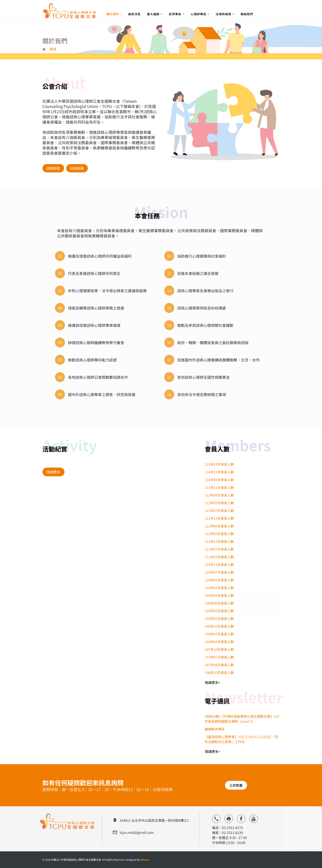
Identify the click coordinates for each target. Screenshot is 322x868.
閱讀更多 (53, 472)
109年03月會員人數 (219, 611)
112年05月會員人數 (219, 534)
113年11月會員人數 (219, 487)
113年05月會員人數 (219, 503)
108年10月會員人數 (219, 626)
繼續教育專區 (215, 729)
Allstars (145, 860)
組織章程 (53, 168)
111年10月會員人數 (219, 541)
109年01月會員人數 (219, 618)
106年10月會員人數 (219, 672)
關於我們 (113, 14)
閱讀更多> (213, 682)
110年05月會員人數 (219, 580)
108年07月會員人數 (219, 634)
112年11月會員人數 (219, 518)
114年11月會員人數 (219, 472)
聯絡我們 (247, 14)
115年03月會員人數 (219, 464)
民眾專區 (175, 14)
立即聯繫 (236, 785)
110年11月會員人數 (219, 564)
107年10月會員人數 (219, 649)
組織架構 (77, 168)
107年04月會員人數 (219, 665)
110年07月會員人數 (219, 572)
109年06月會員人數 (219, 603)
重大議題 (153, 14)
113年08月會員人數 (219, 495)
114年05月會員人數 (219, 480)
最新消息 (134, 14)
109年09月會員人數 (219, 595)
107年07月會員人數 (219, 657)
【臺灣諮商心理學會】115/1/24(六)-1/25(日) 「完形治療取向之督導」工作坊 (242, 739)
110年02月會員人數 (219, 588)
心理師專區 (198, 14)
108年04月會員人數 (219, 642)
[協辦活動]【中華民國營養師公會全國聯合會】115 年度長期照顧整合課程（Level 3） (242, 719)
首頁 (53, 49)
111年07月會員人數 (219, 549)
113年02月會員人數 (219, 511)
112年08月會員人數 (219, 526)
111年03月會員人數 (219, 557)
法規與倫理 (223, 14)
